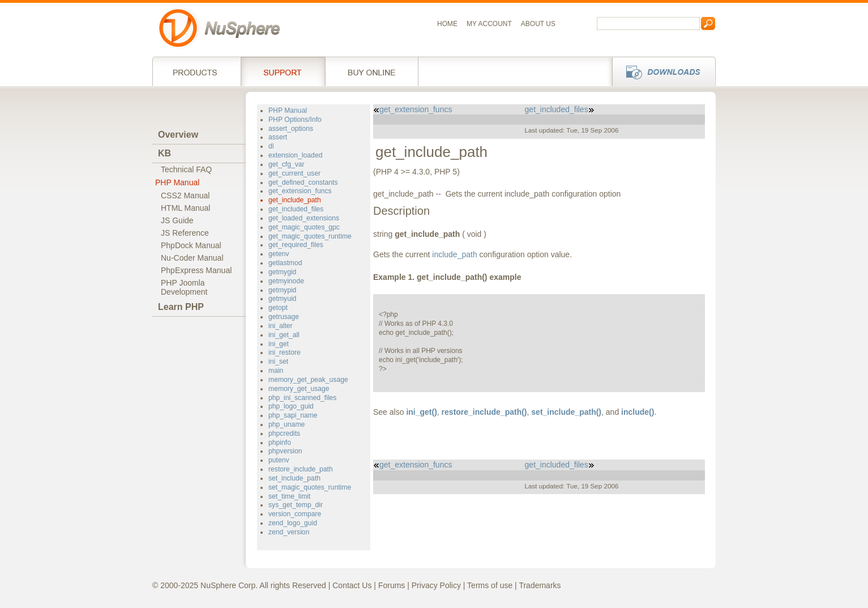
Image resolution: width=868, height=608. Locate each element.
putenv (279, 460)
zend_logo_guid (293, 523)
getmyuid (282, 299)
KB (164, 153)
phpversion (285, 451)
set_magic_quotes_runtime (310, 487)
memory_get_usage (299, 389)
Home (447, 24)
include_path (454, 254)
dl (271, 146)
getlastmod (285, 263)
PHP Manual (177, 182)
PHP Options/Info (295, 120)
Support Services (283, 71)
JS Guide (177, 220)
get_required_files (296, 245)
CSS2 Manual (185, 195)
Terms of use (490, 585)
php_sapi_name (293, 415)
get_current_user (294, 173)
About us (538, 24)
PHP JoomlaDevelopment (184, 287)
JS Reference (185, 233)
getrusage (284, 317)
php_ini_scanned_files (302, 398)
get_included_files (296, 209)
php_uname (287, 424)
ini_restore (285, 352)
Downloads (660, 71)
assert (278, 137)
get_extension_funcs (300, 191)
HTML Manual (185, 208)
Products (196, 71)
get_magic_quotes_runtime (310, 236)
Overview (178, 135)
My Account (489, 24)
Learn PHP (181, 307)
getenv (279, 254)
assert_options (291, 129)
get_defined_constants (303, 182)
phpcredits (284, 433)
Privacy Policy (436, 585)
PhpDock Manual (191, 245)
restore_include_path (301, 469)
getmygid (282, 272)
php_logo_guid (291, 406)
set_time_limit (289, 496)
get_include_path (295, 200)
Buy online (372, 71)
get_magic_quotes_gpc (304, 227)
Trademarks (540, 585)
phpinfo (280, 443)
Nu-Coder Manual (192, 258)
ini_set (278, 362)
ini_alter (281, 326)
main (276, 371)
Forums (392, 585)
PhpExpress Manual (196, 270)
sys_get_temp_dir (296, 505)
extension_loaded (295, 155)
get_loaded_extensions (304, 218)
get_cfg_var (287, 164)
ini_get (279, 344)
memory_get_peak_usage (308, 380)
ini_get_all (284, 335)
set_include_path (294, 478)
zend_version (289, 532)
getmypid (282, 290)
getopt (278, 308)
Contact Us (352, 585)
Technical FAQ (186, 169)
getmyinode (286, 281)
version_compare (295, 514)
